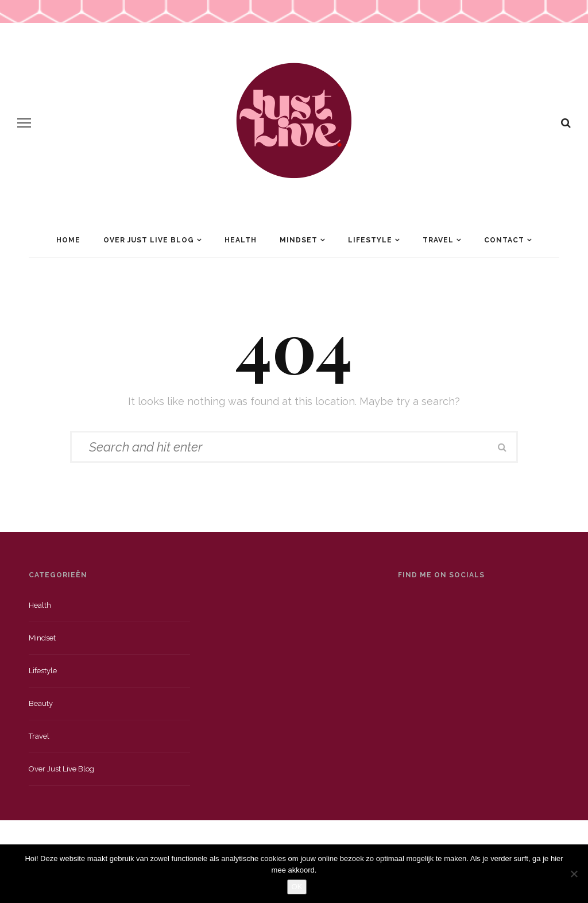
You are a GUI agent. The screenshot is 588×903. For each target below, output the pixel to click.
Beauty (41, 703)
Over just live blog (61, 769)
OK (297, 887)
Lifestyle (370, 240)
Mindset (299, 240)
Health (241, 240)
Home (68, 240)
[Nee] (574, 874)
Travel (438, 240)
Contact (504, 240)
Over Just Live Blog (149, 240)
